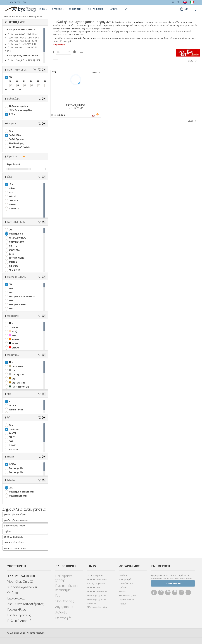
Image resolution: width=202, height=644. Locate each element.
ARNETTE (13, 246)
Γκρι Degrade (16, 375)
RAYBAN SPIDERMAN (18, 496)
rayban (7, 531)
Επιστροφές (63, 618)
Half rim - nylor (16, 410)
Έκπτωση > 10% (16, 468)
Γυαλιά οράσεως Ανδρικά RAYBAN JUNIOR (24, 60)
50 (39, 85)
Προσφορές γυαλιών (97, 596)
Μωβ (12, 335)
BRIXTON (13, 262)
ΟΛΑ (11, 77)
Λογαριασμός (126, 579)
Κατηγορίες (12, 123)
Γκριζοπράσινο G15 (19, 387)
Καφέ (13, 379)
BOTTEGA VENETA (17, 258)
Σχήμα (10, 417)
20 (10, 81)
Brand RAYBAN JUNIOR (16, 222)
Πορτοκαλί (15, 340)
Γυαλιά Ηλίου (19, 16)
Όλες (12, 464)
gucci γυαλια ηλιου (14, 537)
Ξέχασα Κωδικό (127, 600)
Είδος (10, 177)
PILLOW (12, 445)
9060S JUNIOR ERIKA (17, 304)
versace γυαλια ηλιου (15, 548)
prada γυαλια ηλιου (14, 542)
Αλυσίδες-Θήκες (16, 143)
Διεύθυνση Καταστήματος (25, 604)
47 (18, 85)
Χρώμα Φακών (13, 355)
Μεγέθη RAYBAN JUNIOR (17, 70)
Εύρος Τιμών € (14, 164)
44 (38, 81)
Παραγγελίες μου (127, 596)
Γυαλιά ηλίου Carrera (97, 579)
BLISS (11, 254)
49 (32, 85)
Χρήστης (123, 587)
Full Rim (13, 406)
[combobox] (63, 52)
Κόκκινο (14, 348)
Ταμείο (123, 604)
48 (25, 85)
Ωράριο (13, 593)
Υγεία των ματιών (96, 575)
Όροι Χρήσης (64, 601)
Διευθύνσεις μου (127, 583)
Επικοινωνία (16, 598)
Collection (11, 480)
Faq (58, 595)
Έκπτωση (11, 457)
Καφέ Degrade (17, 383)
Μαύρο (13, 344)
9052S (11, 292)
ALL (12, 323)
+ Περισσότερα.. (59, 45)
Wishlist (123, 592)
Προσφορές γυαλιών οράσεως (97, 601)
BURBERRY (13, 266)
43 (31, 81)
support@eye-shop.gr (22, 587)
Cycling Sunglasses (96, 583)
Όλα (12, 114)
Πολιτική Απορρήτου (22, 621)
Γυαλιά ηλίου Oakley (97, 592)
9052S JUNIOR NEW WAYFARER (22, 296)
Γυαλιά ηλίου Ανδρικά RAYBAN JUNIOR (23, 34)
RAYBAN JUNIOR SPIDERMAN (21, 492)
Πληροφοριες (97, 9)
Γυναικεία (13, 200)
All (10, 401)
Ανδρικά (12, 196)
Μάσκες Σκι (14, 209)
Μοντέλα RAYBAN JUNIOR (17, 277)
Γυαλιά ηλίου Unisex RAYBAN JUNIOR (22, 41)
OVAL (11, 441)
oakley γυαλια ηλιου (14, 526)
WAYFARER (13, 449)
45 (45, 81)
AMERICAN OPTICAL (17, 238)
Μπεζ (13, 331)
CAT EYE (12, 437)
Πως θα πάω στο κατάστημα (67, 588)
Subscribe (173, 583)
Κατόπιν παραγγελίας (20, 110)
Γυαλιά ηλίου (94, 587)
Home (7, 16)
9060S (11, 300)
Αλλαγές (61, 612)
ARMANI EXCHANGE (17, 242)
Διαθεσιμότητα (13, 99)
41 (24, 81)
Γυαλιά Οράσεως (17, 139)
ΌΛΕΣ (11, 488)
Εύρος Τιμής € (17, 156)
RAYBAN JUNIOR (35, 16)
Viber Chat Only (20, 581)
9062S (11, 309)
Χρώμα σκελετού (14, 316)
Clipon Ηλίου (16, 366)
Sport (11, 192)
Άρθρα (115, 9)
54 (20, 89)
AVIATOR (13, 433)
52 (6, 89)
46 (11, 85)
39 (17, 81)
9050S (11, 288)
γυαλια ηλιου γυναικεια (16, 520)
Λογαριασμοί (64, 607)
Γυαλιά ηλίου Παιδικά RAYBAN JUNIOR (23, 44)
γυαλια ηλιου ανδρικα (15, 514)
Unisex (12, 188)
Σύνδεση (123, 575)
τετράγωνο (14, 429)
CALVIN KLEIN (15, 270)
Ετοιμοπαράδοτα (18, 106)
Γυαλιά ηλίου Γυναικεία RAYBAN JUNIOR (23, 38)
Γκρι (12, 371)
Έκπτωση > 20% (16, 472)
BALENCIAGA (14, 250)
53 (13, 89)
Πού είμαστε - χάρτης (65, 578)
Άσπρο (13, 327)
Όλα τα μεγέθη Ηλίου (97, 607)
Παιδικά (12, 205)
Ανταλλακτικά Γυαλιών (20, 147)
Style (9, 394)
